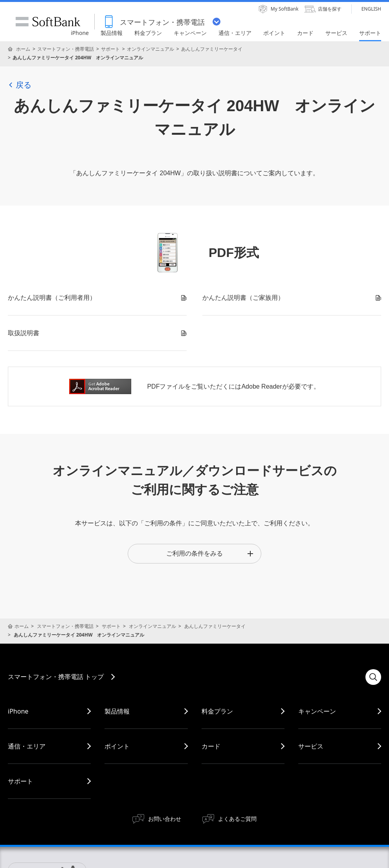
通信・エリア (27, 746)
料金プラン (217, 711)
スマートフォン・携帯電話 (66, 49)
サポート (110, 49)
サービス (311, 746)
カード (211, 746)
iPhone (18, 711)
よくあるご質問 (237, 819)
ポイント (117, 746)
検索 (373, 677)
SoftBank (48, 22)
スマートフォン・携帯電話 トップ (56, 677)
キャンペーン (317, 711)
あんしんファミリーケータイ (212, 49)
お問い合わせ (165, 819)
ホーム (23, 49)
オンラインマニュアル (150, 49)
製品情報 (117, 711)
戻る (20, 85)
